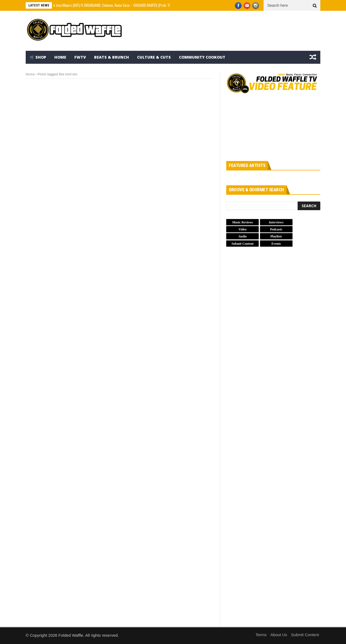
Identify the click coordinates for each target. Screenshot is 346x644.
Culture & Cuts (154, 57)
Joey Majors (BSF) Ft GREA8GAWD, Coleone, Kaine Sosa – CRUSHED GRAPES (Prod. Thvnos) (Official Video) (127, 5)
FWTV (80, 57)
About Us (279, 635)
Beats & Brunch (112, 57)
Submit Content (305, 635)
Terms (261, 635)
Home (60, 57)
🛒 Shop (38, 57)
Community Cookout (202, 57)
